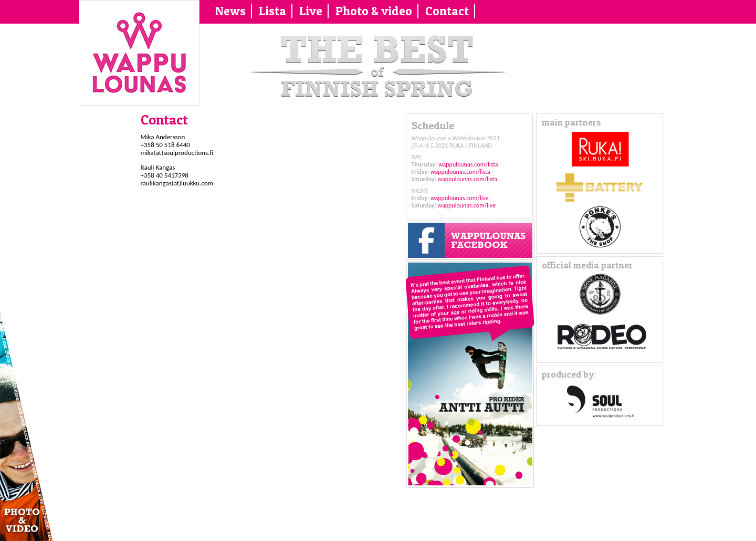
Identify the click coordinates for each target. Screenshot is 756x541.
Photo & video (374, 11)
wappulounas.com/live (460, 198)
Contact (447, 11)
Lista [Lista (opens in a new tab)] (272, 11)
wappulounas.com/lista (468, 164)
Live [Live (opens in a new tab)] (311, 11)
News (230, 11)
